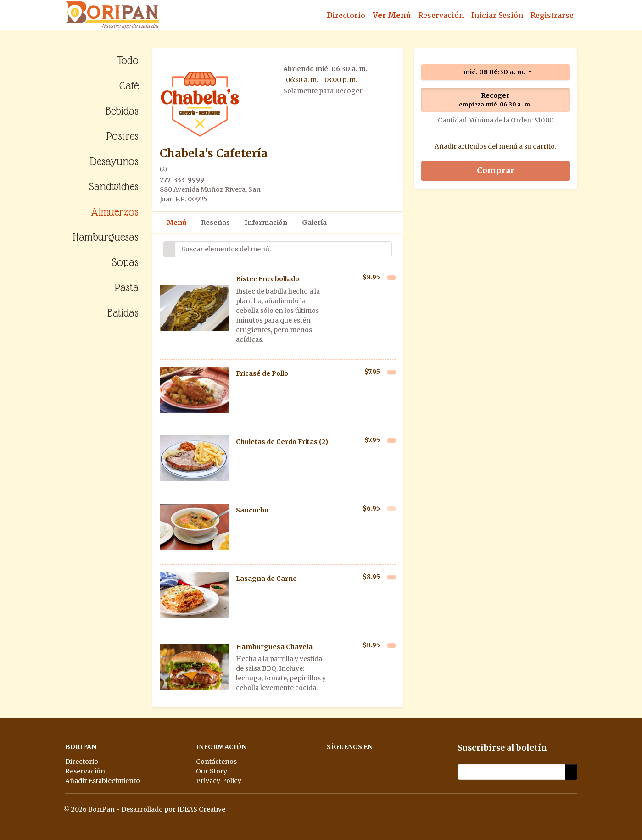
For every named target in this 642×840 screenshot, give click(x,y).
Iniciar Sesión (497, 15)
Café (129, 86)
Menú (177, 223)
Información (266, 223)
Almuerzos (115, 212)
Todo (128, 60)
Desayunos (114, 161)
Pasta (126, 287)
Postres (122, 136)
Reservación (441, 15)
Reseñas (215, 223)
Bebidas (122, 111)
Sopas (125, 262)
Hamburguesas (106, 237)
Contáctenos (216, 762)
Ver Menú (392, 15)
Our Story (212, 771)
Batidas (123, 313)
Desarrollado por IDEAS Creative (173, 809)
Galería (314, 223)
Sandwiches (114, 186)
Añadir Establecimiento (103, 781)
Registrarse (552, 15)
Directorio (346, 15)
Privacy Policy (219, 781)
